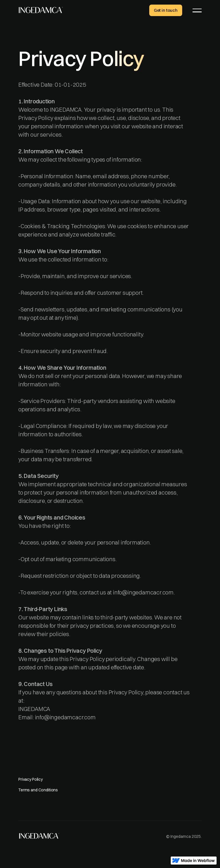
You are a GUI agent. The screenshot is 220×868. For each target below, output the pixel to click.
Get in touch (166, 10)
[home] (41, 10)
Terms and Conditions (38, 790)
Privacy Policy (31, 779)
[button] (197, 10)
